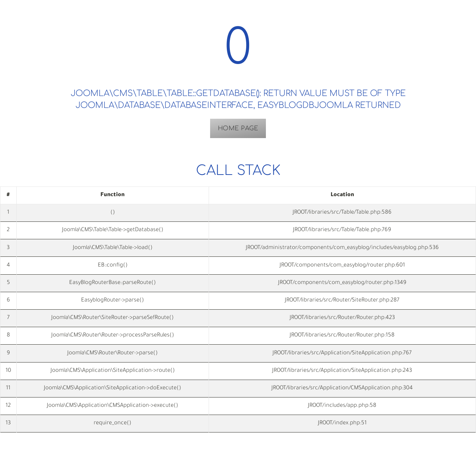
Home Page (238, 128)
